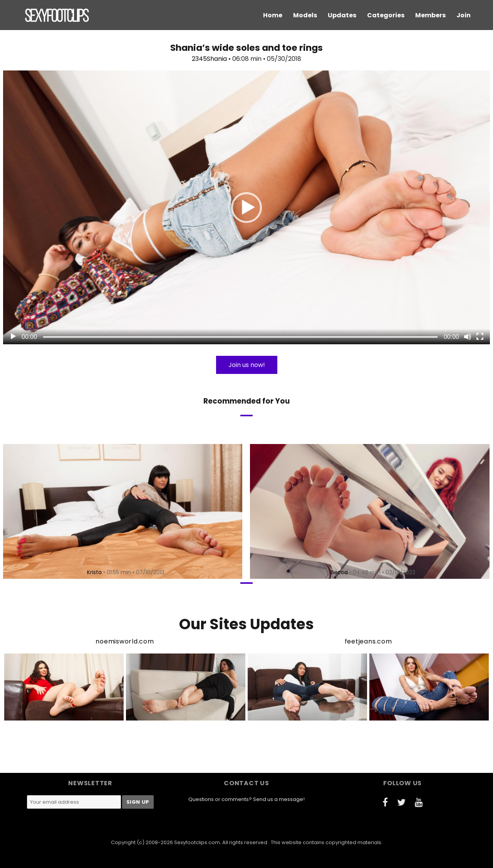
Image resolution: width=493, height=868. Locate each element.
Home (273, 15)
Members (430, 15)
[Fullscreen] (480, 337)
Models (305, 15)
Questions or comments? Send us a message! (246, 799)
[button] (246, 208)
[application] (246, 207)
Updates (342, 15)
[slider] (240, 337)
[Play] (13, 337)
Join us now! (247, 365)
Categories (386, 15)
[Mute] (468, 337)
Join (464, 15)
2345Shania (209, 59)
